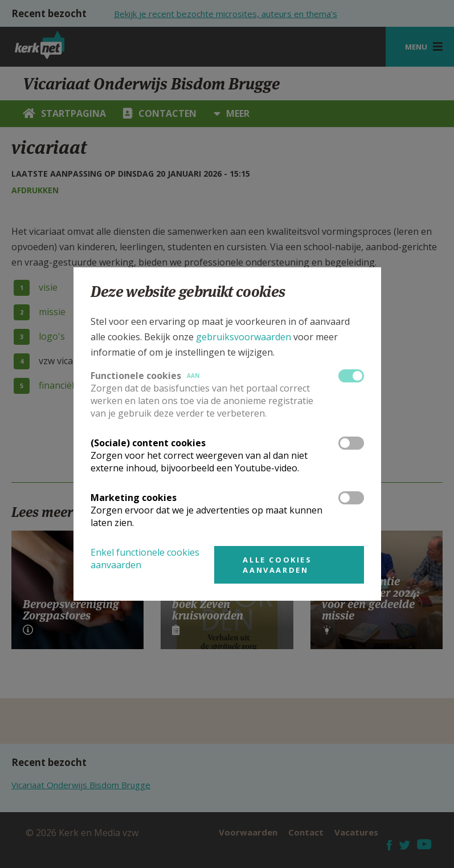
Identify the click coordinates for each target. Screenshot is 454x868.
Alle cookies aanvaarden (277, 565)
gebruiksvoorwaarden (244, 337)
